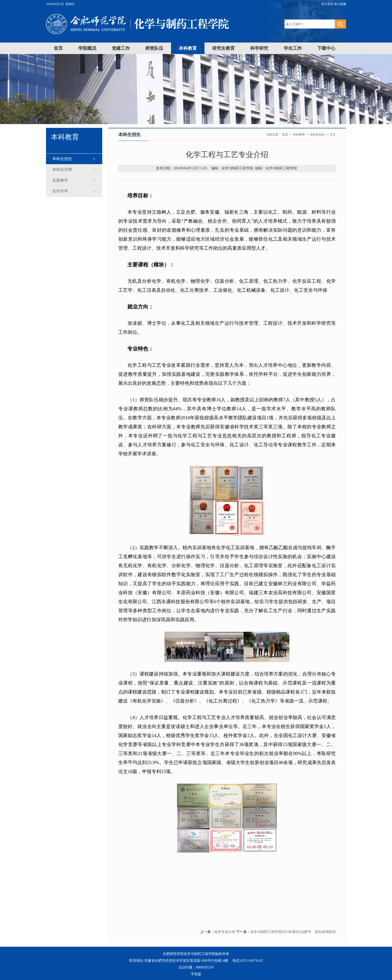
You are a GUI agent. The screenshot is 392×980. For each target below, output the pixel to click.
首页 (58, 48)
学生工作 (293, 48)
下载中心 (326, 48)
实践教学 (60, 180)
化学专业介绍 (225, 932)
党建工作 (121, 48)
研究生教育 (223, 48)
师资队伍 (154, 48)
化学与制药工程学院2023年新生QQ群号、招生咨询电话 (293, 932)
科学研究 (259, 48)
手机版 (196, 974)
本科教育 (188, 48)
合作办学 (60, 191)
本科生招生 (62, 159)
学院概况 (87, 48)
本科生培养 (62, 170)
